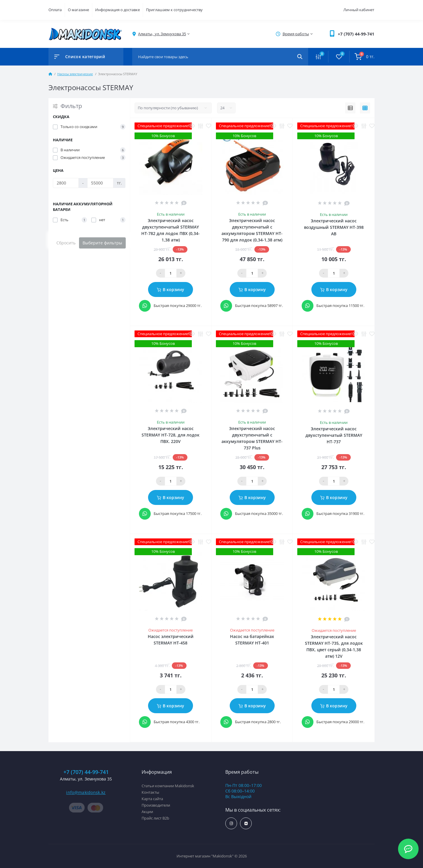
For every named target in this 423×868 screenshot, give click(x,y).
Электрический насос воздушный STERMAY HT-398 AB (334, 227)
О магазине (78, 10)
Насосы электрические (75, 74)
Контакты (150, 792)
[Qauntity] (171, 273)
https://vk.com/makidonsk (246, 823)
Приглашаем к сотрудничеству (174, 10)
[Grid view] (365, 108)
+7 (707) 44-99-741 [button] (86, 772)
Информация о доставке (117, 10)
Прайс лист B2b (155, 818)
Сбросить (66, 243)
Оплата (55, 10)
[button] (356, 34)
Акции (147, 812)
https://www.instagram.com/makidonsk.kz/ (231, 823)
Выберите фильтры (102, 243)
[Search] (300, 57)
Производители (156, 805)
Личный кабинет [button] (359, 10)
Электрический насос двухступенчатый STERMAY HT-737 (334, 435)
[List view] (350, 108)
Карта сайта (152, 799)
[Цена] (66, 183)
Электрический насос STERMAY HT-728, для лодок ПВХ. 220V (171, 435)
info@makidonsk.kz (86, 792)
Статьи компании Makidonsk (168, 786)
